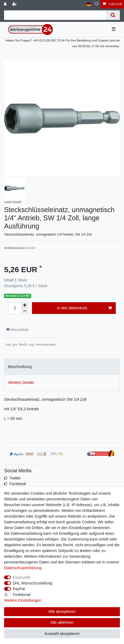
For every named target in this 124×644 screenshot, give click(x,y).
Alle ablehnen (62, 622)
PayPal (19, 589)
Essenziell (21, 577)
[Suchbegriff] (55, 15)
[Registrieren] (15, 4)
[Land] (89, 4)
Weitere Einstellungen (23, 600)
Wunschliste (17, 330)
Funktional (22, 595)
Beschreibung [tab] (20, 367)
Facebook (18, 484)
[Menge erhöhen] (25, 305)
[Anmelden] (6, 4)
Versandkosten (46, 345)
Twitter (15, 478)
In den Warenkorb (84, 308)
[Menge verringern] (25, 311)
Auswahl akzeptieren (62, 634)
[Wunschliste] (97, 4)
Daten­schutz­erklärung (23, 568)
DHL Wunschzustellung (33, 583)
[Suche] (113, 15)
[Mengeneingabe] (15, 308)
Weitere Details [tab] (21, 382)
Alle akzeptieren (62, 612)
